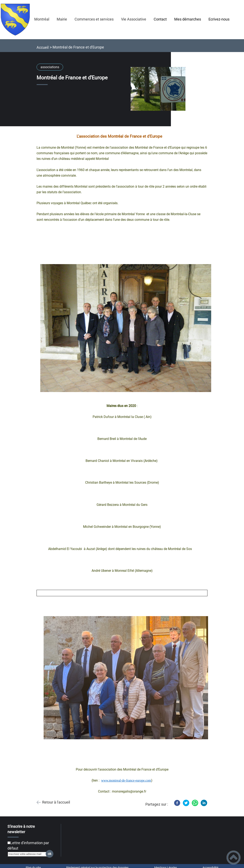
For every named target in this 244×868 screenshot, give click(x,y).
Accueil (43, 47)
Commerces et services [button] (94, 19)
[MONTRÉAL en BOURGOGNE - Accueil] (15, 20)
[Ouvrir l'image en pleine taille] (160, 89)
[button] (234, 858)
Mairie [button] (62, 19)
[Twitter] (186, 803)
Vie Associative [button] (134, 19)
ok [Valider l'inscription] (50, 854)
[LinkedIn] (204, 803)
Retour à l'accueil (56, 802)
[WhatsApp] (195, 803)
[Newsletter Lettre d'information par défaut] (9, 843)
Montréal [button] (42, 19)
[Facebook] (177, 803)
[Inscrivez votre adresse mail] (29, 854)
